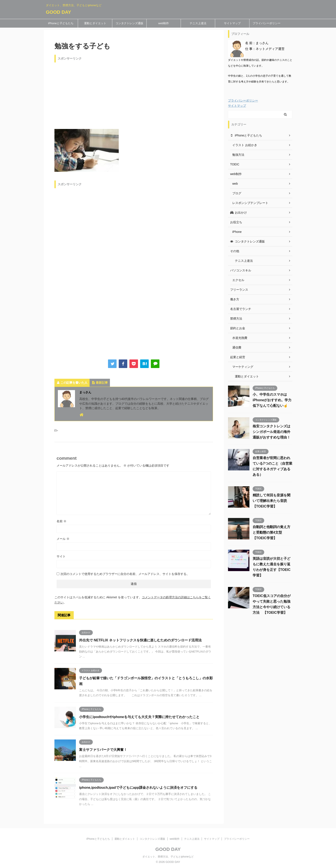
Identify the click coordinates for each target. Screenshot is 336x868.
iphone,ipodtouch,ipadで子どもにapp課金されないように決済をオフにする (138, 788)
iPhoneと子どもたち (61, 23)
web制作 (164, 23)
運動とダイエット (95, 23)
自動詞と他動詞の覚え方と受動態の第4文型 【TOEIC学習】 (271, 532)
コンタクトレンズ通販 (129, 23)
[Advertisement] (134, 95)
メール (63, 539)
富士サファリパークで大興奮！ (103, 750)
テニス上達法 (198, 23)
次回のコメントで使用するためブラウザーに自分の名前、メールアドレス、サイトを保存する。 (125, 574)
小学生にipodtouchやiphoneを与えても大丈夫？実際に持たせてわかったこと (139, 717)
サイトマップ (232, 23)
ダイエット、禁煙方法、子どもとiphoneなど (168, 857)
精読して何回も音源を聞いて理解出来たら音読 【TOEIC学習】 (271, 501)
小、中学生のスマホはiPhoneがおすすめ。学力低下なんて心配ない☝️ (272, 400)
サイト (61, 556)
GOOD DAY (58, 12)
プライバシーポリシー (267, 23)
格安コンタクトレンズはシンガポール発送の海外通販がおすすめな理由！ (271, 432)
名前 (61, 521)
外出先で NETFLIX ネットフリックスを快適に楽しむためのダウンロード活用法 (140, 640)
